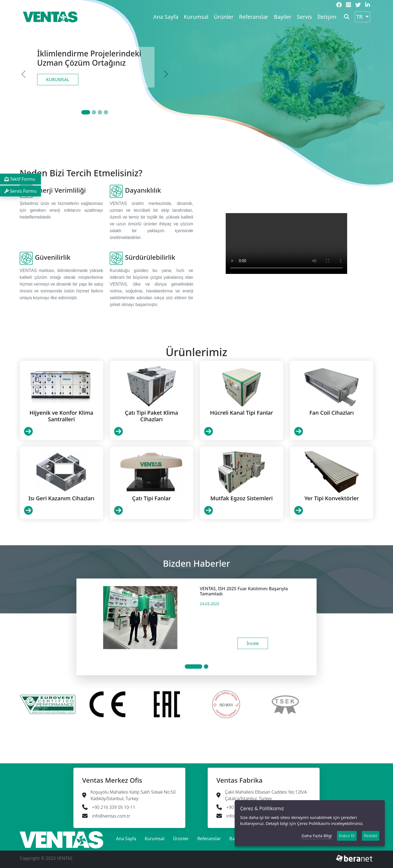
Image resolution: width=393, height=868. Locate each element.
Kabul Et (347, 836)
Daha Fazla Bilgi (317, 836)
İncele (253, 670)
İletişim (327, 17)
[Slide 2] (100, 112)
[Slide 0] (86, 112)
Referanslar (254, 17)
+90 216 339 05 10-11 (114, 807)
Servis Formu (20, 191)
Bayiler (282, 17)
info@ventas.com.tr (111, 816)
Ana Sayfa (166, 17)
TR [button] (360, 17)
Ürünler (224, 17)
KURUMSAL (58, 80)
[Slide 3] (106, 112)
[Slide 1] (94, 112)
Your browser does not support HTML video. (286, 244)
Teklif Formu (20, 179)
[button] (347, 17)
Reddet (371, 836)
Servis (304, 17)
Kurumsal (196, 17)
